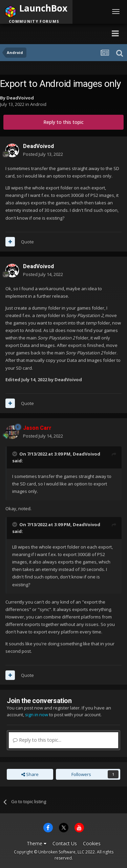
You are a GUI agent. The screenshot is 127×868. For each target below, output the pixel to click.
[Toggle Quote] (15, 454)
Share (30, 774)
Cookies (92, 843)
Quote (27, 242)
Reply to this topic (63, 122)
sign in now (37, 715)
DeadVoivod (20, 98)
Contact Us (65, 843)
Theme (37, 843)
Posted (43, 154)
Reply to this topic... (37, 740)
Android (38, 104)
